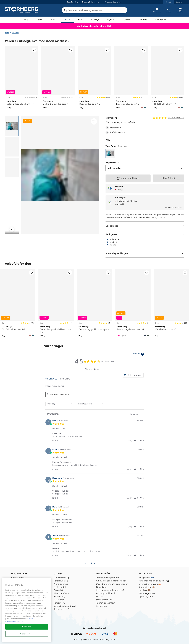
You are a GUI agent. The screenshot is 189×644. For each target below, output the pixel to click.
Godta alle (27, 627)
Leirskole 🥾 (145, 590)
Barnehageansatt (147, 593)
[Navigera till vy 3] (12, 167)
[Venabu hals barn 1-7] (171, 304)
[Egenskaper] (145, 226)
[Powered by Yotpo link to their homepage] (138, 354)
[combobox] (60, 404)
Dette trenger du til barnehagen (112, 584)
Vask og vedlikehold (106, 593)
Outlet (127, 20)
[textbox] (143, 415)
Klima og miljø (61, 584)
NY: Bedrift (161, 20)
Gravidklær (102, 587)
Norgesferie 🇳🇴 (146, 578)
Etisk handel (60, 587)
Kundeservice (18, 578)
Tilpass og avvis (27, 634)
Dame (40, 20)
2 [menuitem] (94, 563)
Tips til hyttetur (146, 596)
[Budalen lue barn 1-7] (94, 79)
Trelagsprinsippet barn (107, 578)
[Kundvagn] (180, 10)
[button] (56, 441)
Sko (80, 20)
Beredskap (101, 606)
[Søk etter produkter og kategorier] (95, 10)
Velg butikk (119, 204)
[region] (27, 610)
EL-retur (100, 596)
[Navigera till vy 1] (12, 126)
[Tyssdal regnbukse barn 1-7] (133, 304)
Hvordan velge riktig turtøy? (110, 590)
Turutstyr (95, 20)
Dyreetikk (58, 590)
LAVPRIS (143, 20)
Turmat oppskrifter (105, 603)
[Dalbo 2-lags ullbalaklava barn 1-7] (56, 304)
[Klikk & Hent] (168, 178)
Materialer (59, 600)
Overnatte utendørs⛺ (150, 584)
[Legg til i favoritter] (34, 50)
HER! (110, 26)
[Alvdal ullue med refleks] (110, 153)
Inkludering (59, 596)
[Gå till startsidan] (22, 10)
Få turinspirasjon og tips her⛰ (154, 581)
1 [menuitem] (91, 563)
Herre (54, 20)
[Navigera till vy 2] (12, 147)
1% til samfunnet (62, 593)
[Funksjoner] (145, 234)
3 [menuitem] (98, 563)
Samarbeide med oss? (65, 606)
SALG (25, 20)
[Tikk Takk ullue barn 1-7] (131, 79)
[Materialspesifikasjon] (145, 253)
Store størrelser (104, 600)
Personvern (59, 603)
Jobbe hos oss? (61, 609)
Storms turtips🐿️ (147, 587)
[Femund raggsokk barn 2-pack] (95, 304)
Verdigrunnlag (61, 581)
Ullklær (15, 33)
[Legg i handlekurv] (128, 178)
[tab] (133, 375)
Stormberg (111, 118)
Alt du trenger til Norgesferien (111, 581)
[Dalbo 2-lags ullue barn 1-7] (22, 79)
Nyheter (111, 20)
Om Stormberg (61, 578)
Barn (67, 20)
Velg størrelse (145, 168)
